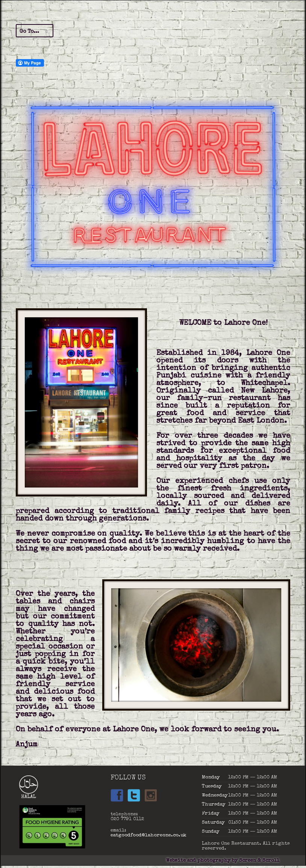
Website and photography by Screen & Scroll (223, 861)
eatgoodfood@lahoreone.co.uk (148, 835)
